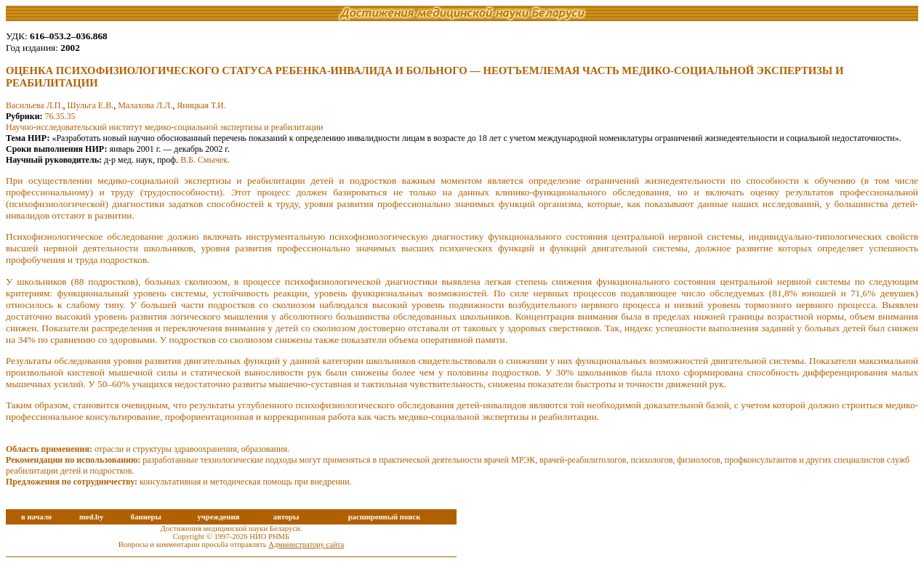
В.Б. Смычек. (205, 160)
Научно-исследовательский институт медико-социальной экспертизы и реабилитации (165, 127)
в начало (36, 517)
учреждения (218, 517)
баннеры (146, 517)
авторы (286, 517)
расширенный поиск (385, 517)
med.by (91, 517)
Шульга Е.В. (91, 105)
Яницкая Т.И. (201, 105)
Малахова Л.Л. (145, 105)
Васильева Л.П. (35, 105)
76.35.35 (60, 116)
